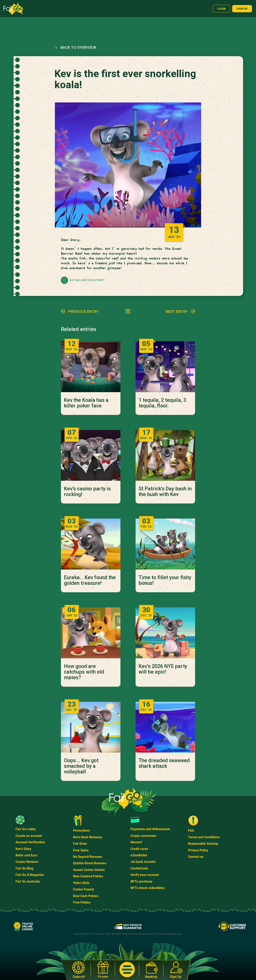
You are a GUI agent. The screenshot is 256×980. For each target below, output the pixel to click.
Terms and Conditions (204, 837)
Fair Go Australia (28, 881)
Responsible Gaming (203, 844)
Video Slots (81, 883)
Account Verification (30, 842)
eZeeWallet (139, 855)
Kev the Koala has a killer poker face (86, 403)
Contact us (196, 857)
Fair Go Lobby (26, 829)
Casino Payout (83, 889)
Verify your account (145, 875)
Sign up (242, 9)
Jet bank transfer (143, 862)
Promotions (81, 831)
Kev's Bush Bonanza (88, 837)
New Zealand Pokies (88, 876)
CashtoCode (139, 868)
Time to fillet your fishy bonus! (165, 580)
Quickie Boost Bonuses (90, 863)
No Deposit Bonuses (88, 857)
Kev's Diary (23, 849)
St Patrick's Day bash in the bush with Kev (165, 492)
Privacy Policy (198, 850)
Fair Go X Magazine (30, 875)
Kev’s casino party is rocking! (87, 492)
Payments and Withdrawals (150, 829)
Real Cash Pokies (86, 896)
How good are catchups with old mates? (84, 672)
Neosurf (136, 842)
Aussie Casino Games (89, 870)
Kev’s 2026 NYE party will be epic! (163, 669)
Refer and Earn (26, 855)
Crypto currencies (143, 836)
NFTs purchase (141, 881)
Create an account (29, 836)
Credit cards (139, 849)
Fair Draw (80, 844)
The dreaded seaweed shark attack (164, 763)
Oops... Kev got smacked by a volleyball (81, 766)
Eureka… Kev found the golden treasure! (90, 580)
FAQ (191, 831)
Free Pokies (82, 902)
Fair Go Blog (24, 868)
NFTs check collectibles (148, 888)
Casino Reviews (27, 862)
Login (222, 9)
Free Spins (81, 850)
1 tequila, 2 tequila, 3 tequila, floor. (162, 403)
